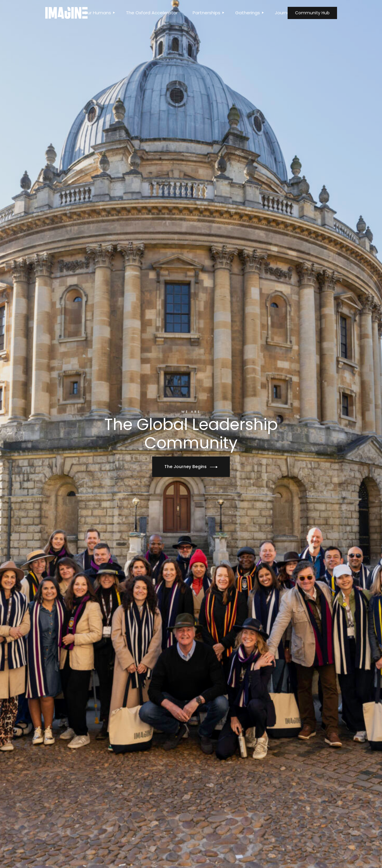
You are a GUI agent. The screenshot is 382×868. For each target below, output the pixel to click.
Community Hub (312, 13)
